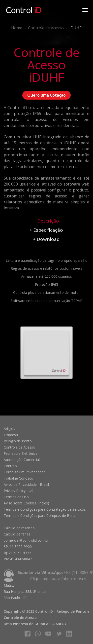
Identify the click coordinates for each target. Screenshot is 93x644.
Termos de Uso (16, 497)
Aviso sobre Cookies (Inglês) (26, 503)
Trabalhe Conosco (18, 478)
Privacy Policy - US (18, 491)
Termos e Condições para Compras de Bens (39, 515)
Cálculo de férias (17, 534)
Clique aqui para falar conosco (58, 579)
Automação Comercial (22, 460)
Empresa (11, 435)
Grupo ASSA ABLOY (50, 624)
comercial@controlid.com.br (26, 540)
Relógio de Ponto (18, 441)
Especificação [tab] (48, 230)
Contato (10, 466)
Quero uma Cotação (46, 95)
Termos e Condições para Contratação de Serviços (45, 509)
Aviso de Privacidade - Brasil (26, 484)
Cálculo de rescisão (19, 528)
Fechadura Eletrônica (21, 453)
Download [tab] (48, 239)
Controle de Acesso (46, 28)
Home (17, 28)
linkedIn (69, 634)
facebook (28, 634)
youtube (48, 634)
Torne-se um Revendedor (24, 472)
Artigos (9, 429)
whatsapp (38, 634)
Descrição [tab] (48, 221)
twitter (59, 634)
